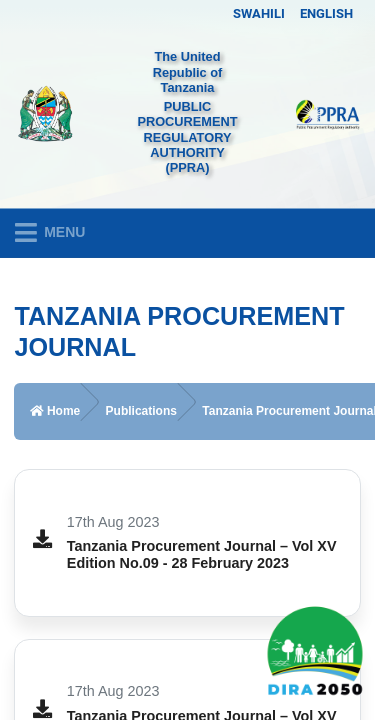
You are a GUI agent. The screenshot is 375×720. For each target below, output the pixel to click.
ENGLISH (326, 13)
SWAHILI (259, 13)
